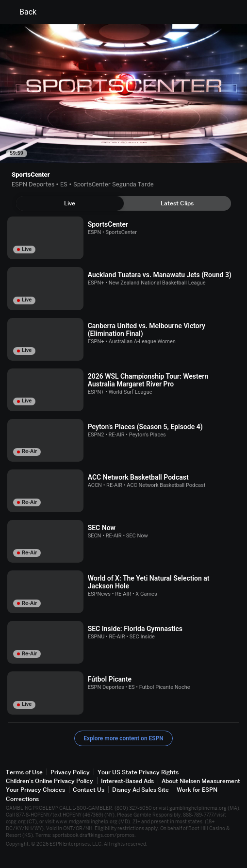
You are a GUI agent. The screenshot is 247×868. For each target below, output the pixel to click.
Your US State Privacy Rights (138, 772)
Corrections (22, 799)
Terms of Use (24, 772)
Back (22, 12)
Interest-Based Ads (127, 781)
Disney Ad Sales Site (140, 790)
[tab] (70, 203)
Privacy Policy (70, 772)
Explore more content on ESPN (123, 738)
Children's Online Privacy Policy (49, 781)
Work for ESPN (197, 790)
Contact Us (89, 790)
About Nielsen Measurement (201, 781)
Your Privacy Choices (35, 790)
